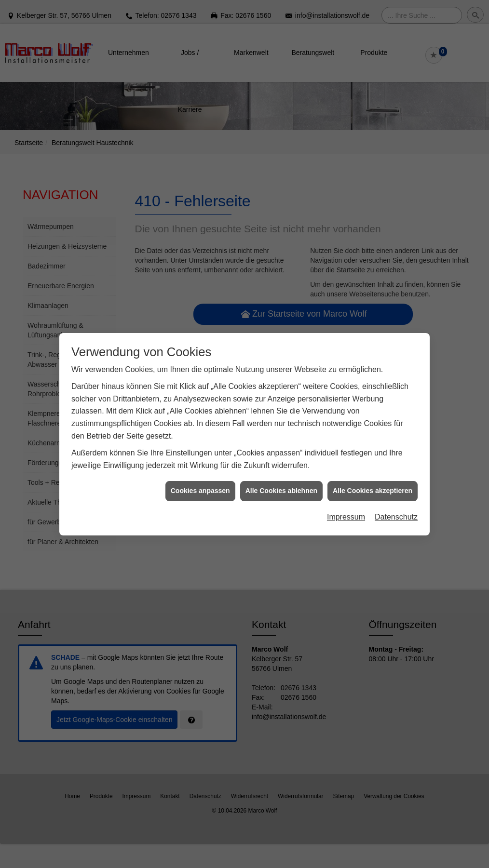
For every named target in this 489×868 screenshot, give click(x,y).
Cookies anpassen (200, 484)
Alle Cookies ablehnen (281, 484)
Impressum (346, 510)
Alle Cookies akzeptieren (373, 484)
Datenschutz (396, 510)
